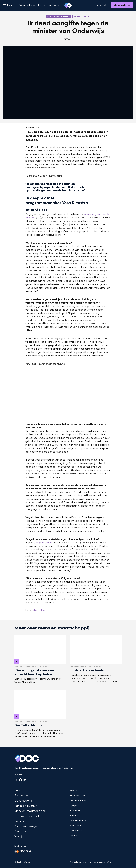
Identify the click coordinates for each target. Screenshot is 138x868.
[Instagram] (16, 780)
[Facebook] (20, 780)
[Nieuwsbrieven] (122, 5)
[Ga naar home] (68, 5)
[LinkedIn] (25, 780)
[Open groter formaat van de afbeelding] (68, 394)
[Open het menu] (8, 5)
